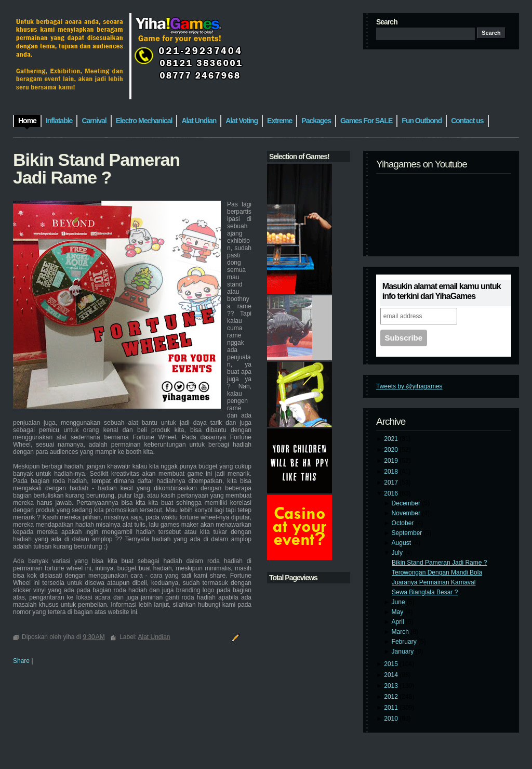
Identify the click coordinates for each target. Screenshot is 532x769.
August (402, 543)
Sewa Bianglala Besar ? (425, 592)
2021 (392, 439)
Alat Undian (154, 637)
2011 (392, 708)
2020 (392, 450)
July (398, 553)
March (401, 632)
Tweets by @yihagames (409, 386)
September (408, 533)
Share (21, 661)
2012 (392, 697)
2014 (392, 675)
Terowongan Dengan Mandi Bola (437, 572)
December (407, 503)
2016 (392, 493)
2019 (392, 461)
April (399, 622)
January (404, 651)
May (398, 612)
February (405, 642)
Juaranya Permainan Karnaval (434, 582)
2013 (392, 686)
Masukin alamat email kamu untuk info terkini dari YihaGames (442, 291)
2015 (392, 664)
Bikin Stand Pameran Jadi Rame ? (439, 563)
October (404, 523)
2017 (392, 483)
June (399, 602)
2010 (392, 719)
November (407, 513)
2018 (392, 472)
